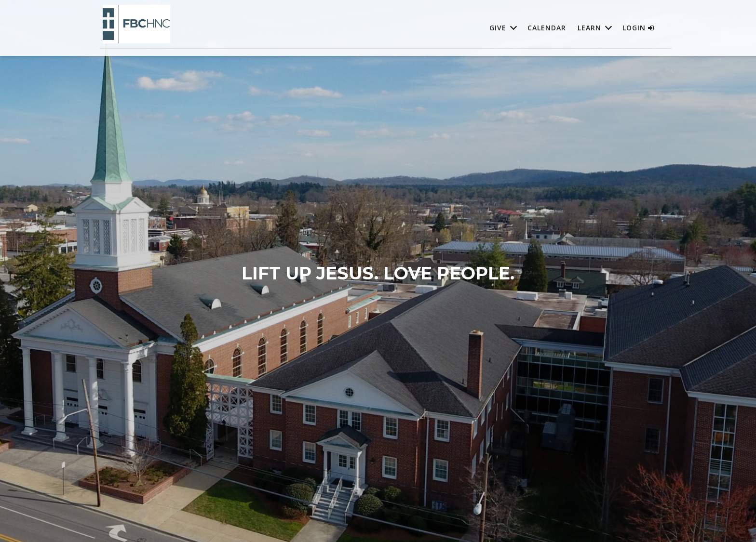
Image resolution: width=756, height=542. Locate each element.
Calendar (547, 28)
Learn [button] (589, 28)
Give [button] (498, 28)
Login (638, 28)
